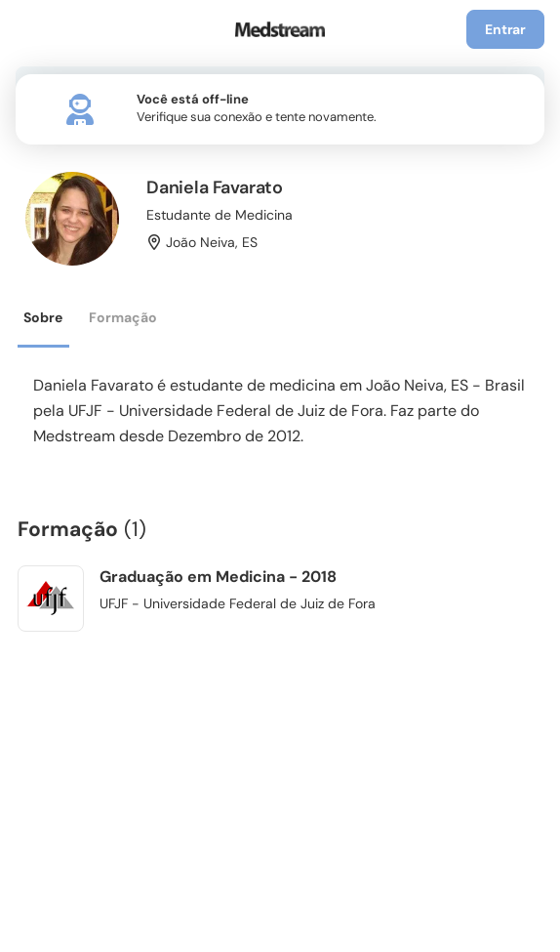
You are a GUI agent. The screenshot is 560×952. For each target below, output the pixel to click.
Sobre (43, 317)
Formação (123, 317)
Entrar (505, 29)
